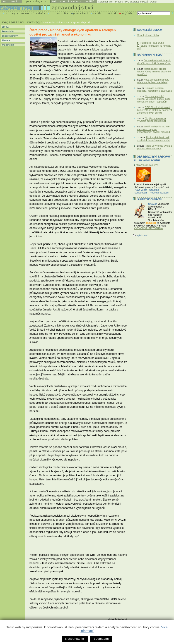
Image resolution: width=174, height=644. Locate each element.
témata (6, 40)
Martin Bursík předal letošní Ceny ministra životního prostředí (154, 72)
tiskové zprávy (10, 36)
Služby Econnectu (150, 199)
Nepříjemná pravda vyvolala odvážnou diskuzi (152, 119)
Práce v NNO (122, 2)
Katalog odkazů (140, 2)
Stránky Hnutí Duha (148, 35)
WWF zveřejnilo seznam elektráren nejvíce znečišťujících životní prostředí (154, 129)
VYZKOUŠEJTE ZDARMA (148, 228)
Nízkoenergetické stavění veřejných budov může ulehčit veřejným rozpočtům (154, 99)
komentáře (7, 31)
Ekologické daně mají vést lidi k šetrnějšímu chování (154, 139)
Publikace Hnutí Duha (152, 43)
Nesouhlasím (75, 639)
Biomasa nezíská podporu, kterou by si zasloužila (155, 89)
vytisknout (140, 235)
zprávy (5, 27)
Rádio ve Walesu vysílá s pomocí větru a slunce (155, 147)
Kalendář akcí (106, 2)
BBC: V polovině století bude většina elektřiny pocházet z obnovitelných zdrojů (155, 110)
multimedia (8, 45)
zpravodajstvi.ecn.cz (56, 22)
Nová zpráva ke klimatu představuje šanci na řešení (153, 81)
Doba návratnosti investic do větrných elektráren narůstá (154, 62)
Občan (153, 2)
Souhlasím (101, 639)
